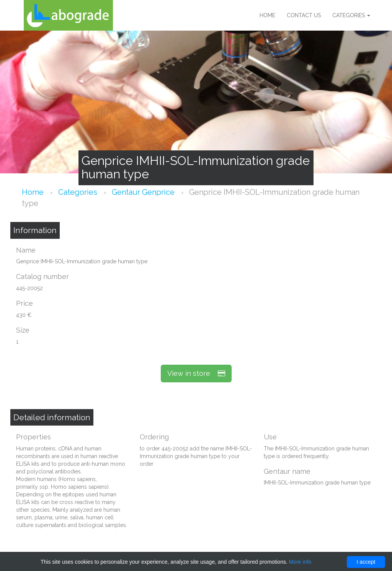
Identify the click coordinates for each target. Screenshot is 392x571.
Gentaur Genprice (144, 192)
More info (300, 562)
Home (267, 15)
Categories (351, 15)
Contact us (304, 15)
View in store (196, 373)
